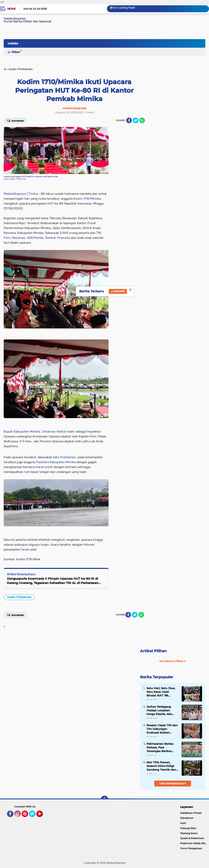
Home (12, 9)
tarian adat (29, 550)
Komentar (15, 615)
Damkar (50, 238)
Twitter (34, 816)
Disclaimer (187, 818)
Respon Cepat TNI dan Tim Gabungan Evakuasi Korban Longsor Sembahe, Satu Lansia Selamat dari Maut (162, 729)
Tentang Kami (189, 833)
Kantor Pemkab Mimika (47, 177)
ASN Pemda (35, 238)
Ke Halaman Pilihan (173, 661)
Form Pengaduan (191, 848)
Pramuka (64, 238)
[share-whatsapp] (142, 120)
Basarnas (19, 238)
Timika (33, 194)
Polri (7, 238)
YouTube (42, 816)
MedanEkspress (15, 194)
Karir (183, 823)
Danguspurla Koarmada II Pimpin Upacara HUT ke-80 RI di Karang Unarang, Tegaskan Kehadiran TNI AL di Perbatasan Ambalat (53, 581)
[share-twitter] (136, 120)
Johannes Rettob (54, 432)
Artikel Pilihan (153, 651)
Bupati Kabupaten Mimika (22, 432)
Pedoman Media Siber (194, 843)
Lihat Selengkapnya (173, 783)
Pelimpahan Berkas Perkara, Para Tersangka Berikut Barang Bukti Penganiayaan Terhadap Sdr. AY (160, 748)
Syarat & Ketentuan (192, 838)
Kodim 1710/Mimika (87, 199)
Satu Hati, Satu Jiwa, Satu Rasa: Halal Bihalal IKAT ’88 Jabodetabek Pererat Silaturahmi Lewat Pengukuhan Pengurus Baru (162, 692)
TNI (99, 233)
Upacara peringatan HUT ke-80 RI (19, 177)
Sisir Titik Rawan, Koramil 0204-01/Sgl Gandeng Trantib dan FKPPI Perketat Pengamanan (161, 766)
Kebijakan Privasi (191, 813)
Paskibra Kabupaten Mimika (56, 462)
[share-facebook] (129, 120)
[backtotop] (104, 799)
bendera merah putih (38, 467)
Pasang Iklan (188, 828)
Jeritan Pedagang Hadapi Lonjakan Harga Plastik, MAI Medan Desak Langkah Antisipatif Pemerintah (162, 710)
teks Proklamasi (64, 457)
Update (118, 291)
